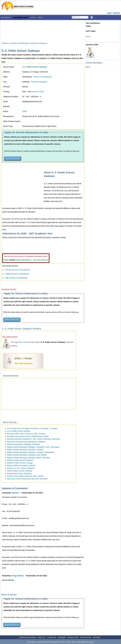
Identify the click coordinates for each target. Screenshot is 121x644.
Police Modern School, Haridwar (20, 471)
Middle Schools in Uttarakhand (17, 274)
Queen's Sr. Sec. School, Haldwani (21, 468)
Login (109, 13)
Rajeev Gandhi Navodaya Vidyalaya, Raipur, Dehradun (29, 458)
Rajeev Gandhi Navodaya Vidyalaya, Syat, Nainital (27, 455)
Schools (5, 43)
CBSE (25, 111)
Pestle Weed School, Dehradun (19, 473)
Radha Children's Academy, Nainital (21, 465)
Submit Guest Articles (28, 637)
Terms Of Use (86, 637)
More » (41, 17)
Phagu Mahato (18, 576)
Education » (6, 17)
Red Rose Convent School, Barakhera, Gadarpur (26, 442)
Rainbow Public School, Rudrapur (20, 460)
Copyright (62, 637)
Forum (33, 17)
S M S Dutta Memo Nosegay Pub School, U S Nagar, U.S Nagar (32, 428)
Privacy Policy (73, 637)
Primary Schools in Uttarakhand (18, 270)
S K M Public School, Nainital (18, 431)
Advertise (97, 637)
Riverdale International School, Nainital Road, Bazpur (28, 436)
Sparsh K (16, 493)
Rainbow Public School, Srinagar (20, 463)
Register (117, 13)
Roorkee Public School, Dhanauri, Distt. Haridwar (26, 434)
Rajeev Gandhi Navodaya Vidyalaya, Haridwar (25, 450)
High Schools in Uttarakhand (16, 278)
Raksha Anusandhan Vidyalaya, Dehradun (24, 444)
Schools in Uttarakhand (19, 43)
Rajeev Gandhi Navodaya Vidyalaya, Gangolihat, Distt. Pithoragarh (33, 447)
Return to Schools (9, 595)
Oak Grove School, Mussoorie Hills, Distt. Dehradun (27, 479)
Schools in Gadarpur (38, 43)
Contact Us (52, 637)
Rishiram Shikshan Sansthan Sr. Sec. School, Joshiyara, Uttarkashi (33, 439)
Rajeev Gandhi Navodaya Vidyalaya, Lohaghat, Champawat (30, 452)
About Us (42, 637)
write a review (23, 342)
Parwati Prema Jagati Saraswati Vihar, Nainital (25, 476)
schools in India (37, 92)
